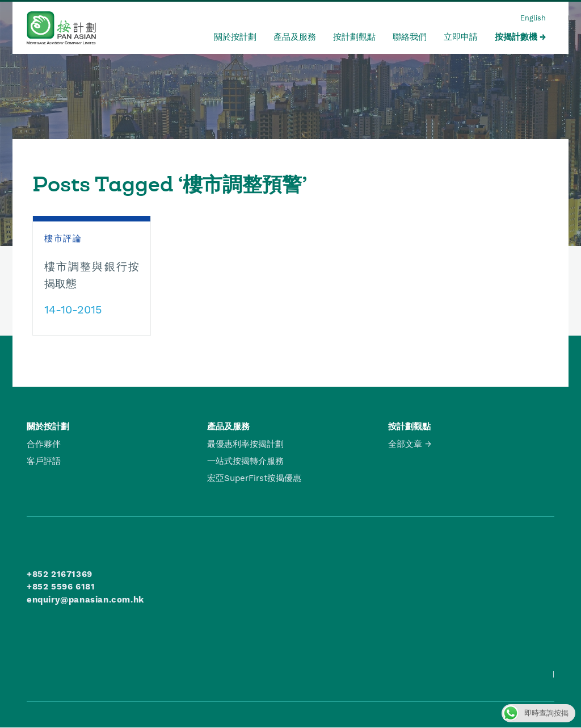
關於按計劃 (235, 37)
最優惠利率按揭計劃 (245, 444)
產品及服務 (295, 37)
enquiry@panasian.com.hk (85, 600)
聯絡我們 (410, 37)
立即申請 (461, 37)
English (533, 18)
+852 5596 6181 (61, 587)
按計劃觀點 (354, 37)
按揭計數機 (516, 37)
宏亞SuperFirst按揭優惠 (254, 478)
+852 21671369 (60, 574)
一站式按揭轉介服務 (245, 461)
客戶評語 (44, 461)
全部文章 (405, 444)
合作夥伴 (44, 444)
